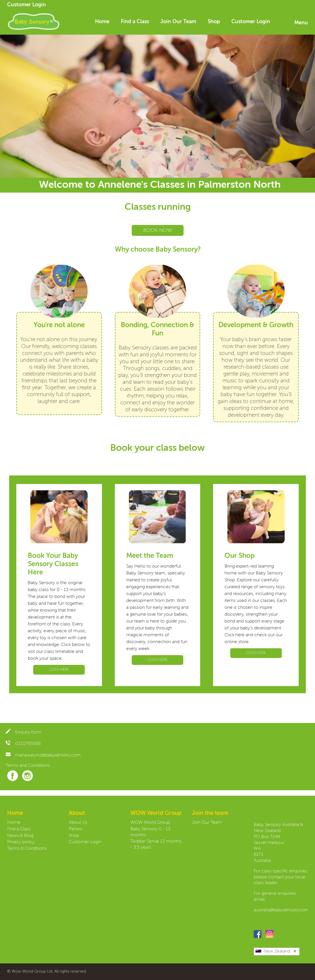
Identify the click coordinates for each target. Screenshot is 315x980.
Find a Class (135, 22)
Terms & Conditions (27, 849)
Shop (214, 22)
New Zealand (273, 951)
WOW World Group (150, 823)
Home (102, 22)
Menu (301, 23)
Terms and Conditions (28, 766)
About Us (78, 823)
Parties (75, 829)
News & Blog (20, 836)
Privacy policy (21, 842)
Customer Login (26, 5)
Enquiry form (23, 732)
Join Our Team (178, 22)
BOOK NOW (158, 230)
